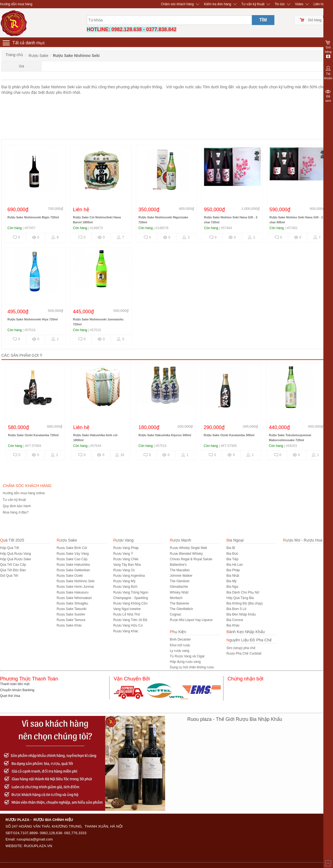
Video (299, 4)
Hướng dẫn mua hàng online (24, 493)
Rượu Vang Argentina (129, 576)
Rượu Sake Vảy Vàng (73, 554)
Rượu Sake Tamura (71, 620)
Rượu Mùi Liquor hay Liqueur (191, 620)
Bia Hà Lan (235, 565)
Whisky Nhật (179, 592)
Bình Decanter (180, 639)
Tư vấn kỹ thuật (253, 4)
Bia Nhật (233, 576)
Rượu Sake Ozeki (70, 576)
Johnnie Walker (181, 576)
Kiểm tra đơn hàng (218, 4)
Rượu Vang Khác (126, 631)
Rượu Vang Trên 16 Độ (130, 620)
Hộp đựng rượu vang (185, 662)
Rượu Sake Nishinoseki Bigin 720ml (33, 217)
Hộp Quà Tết (9, 548)
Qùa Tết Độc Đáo (13, 570)
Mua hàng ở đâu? (16, 512)
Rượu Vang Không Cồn (130, 603)
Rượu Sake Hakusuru (73, 592)
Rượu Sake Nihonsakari (74, 598)
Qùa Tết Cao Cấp (13, 565)
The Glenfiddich (181, 609)
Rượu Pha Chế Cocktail (244, 653)
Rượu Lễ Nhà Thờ (126, 614)
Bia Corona (235, 620)
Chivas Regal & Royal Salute (191, 559)
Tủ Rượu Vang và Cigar (187, 656)
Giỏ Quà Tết (9, 576)
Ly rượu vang (180, 651)
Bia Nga (232, 587)
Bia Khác (233, 625)
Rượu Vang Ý (123, 554)
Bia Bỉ (231, 548)
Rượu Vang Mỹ (124, 581)
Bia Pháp (233, 570)
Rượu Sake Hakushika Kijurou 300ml (261, 435)
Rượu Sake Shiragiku (72, 603)
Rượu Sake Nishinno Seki (76, 581)
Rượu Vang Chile (126, 559)
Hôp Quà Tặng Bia (240, 598)
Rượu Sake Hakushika (73, 565)
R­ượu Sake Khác (69, 625)
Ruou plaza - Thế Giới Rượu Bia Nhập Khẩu (235, 719)
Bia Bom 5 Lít (236, 609)
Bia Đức (232, 554)
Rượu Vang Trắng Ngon (131, 592)
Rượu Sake (67, 540)
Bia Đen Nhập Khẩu (241, 614)
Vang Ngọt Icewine (127, 609)
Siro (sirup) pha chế (241, 648)
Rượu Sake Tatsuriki (72, 609)
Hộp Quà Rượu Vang (16, 554)
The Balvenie (179, 603)
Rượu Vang (123, 540)
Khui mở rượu (180, 645)
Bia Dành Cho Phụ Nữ (243, 592)
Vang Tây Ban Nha (127, 565)
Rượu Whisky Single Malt (188, 548)
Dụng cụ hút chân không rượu (192, 667)
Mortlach (176, 598)
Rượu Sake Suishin (71, 614)
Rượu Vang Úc (124, 570)
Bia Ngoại (235, 540)
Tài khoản (328, 72)
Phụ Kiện (178, 632)
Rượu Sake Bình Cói (72, 548)
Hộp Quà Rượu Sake (16, 559)
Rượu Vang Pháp (126, 548)
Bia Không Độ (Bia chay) (245, 603)
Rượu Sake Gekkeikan (73, 570)
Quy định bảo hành (17, 506)
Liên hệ (319, 4)
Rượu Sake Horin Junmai (75, 587)
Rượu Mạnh (180, 540)
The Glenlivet (180, 581)
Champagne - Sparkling (130, 598)
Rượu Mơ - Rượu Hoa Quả (307, 540)
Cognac (175, 614)
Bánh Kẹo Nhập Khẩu (246, 632)
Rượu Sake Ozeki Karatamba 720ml (129, 435)
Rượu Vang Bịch (125, 587)
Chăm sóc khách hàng (177, 4)
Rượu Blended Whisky (186, 554)
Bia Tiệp (233, 559)
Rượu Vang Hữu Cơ (128, 625)
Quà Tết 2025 (12, 540)
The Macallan (180, 570)
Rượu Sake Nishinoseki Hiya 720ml (33, 319)
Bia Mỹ (232, 581)
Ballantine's (178, 565)
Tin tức (280, 4)
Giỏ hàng (315, 20)
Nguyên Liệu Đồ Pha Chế (249, 640)
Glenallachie (179, 587)
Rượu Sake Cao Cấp (72, 559)
